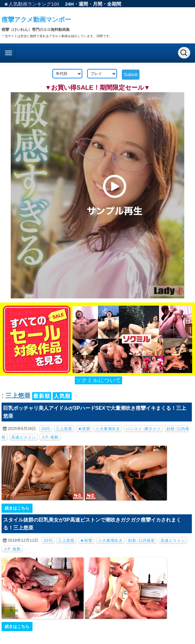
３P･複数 (50, 437)
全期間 (114, 4)
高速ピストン (24, 437)
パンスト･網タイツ (143, 429)
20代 (46, 429)
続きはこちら (17, 508)
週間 (83, 4)
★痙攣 (84, 429)
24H (69, 4)
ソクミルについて (98, 380)
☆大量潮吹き (108, 429)
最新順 (42, 396)
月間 (98, 4)
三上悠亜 (64, 429)
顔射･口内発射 (142, 540)
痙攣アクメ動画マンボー (36, 20)
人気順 (62, 396)
